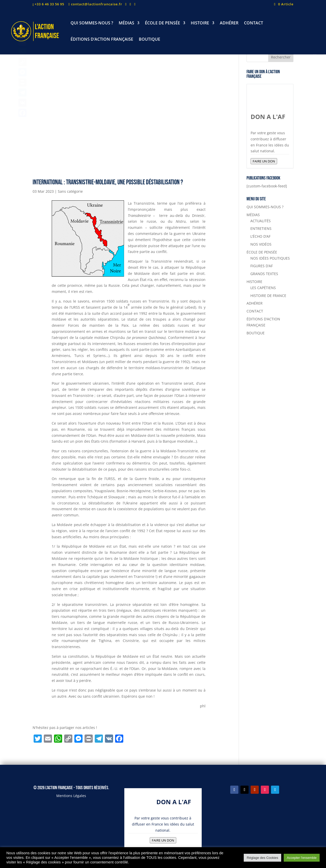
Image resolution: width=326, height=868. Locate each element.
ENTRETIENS (261, 228)
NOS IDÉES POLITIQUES (270, 258)
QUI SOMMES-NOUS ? (92, 23)
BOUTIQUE (150, 40)
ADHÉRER (229, 23)
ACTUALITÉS (261, 221)
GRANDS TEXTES (264, 274)
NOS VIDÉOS (261, 244)
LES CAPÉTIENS (263, 288)
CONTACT (254, 23)
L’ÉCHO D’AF (260, 236)
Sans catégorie (70, 191)
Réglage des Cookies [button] (263, 858)
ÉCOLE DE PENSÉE (162, 23)
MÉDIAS (126, 23)
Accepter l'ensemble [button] (302, 858)
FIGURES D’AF (262, 266)
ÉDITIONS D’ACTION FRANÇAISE (102, 40)
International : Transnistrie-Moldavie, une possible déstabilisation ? (108, 182)
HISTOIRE (200, 23)
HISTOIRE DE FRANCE (268, 296)
